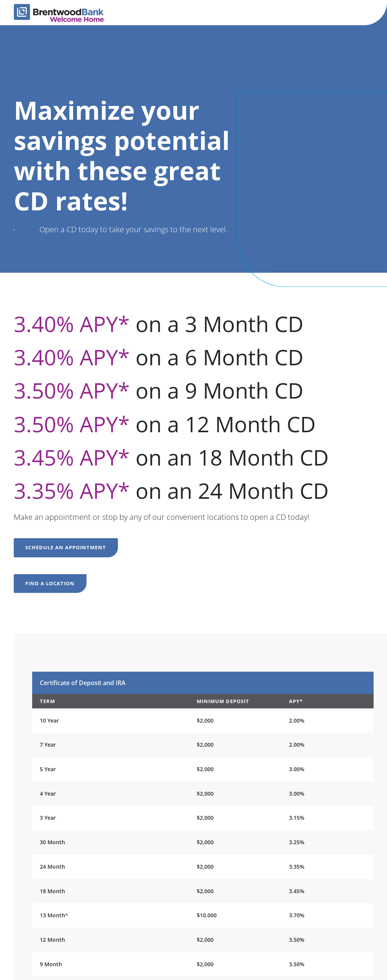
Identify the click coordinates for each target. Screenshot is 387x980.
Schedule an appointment (66, 547)
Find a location (50, 583)
